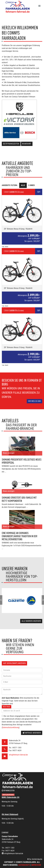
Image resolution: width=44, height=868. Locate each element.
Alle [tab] (23, 185)
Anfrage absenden (32, 733)
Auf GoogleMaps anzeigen (14, 663)
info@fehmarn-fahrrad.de (18, 755)
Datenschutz (24, 865)
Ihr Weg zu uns (34, 401)
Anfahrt (27, 144)
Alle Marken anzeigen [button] (31, 621)
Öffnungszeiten (11, 144)
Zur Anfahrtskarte (35, 859)
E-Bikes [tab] (32, 185)
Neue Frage (7, 707)
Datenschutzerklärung (11, 727)
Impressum (36, 865)
